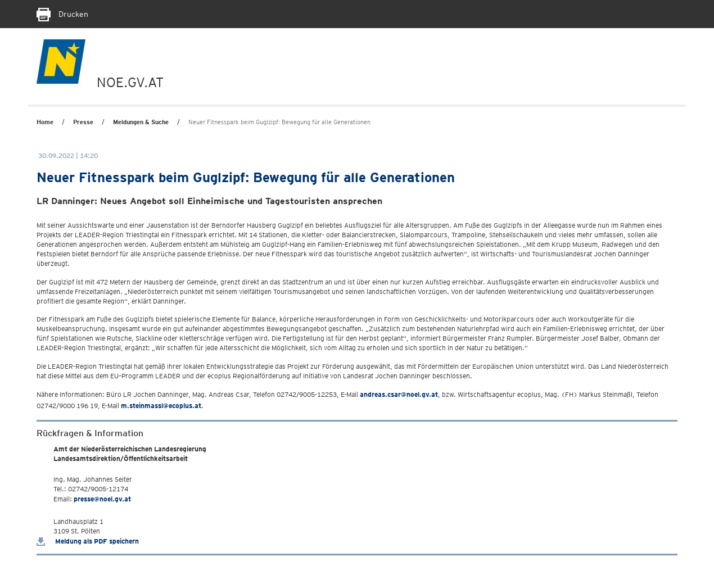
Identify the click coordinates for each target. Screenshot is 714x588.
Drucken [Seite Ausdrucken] (62, 14)
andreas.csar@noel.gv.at (399, 394)
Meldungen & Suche (141, 122)
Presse (83, 122)
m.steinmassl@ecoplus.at (161, 406)
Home (45, 122)
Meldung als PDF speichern (88, 541)
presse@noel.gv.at (102, 499)
